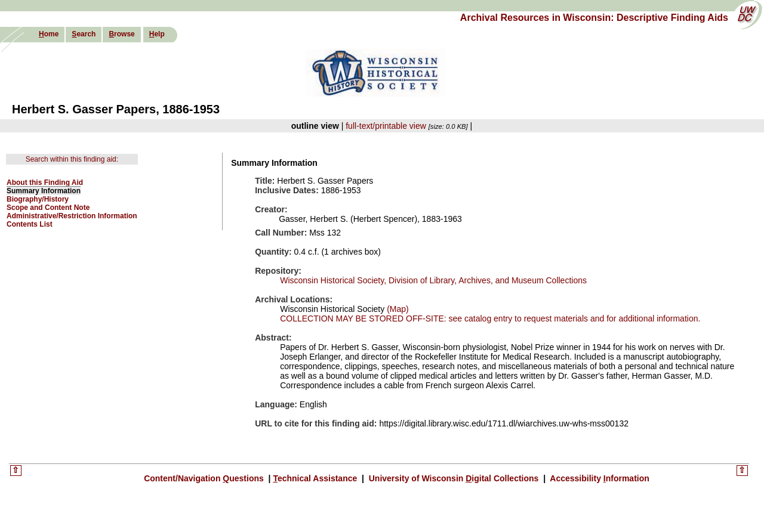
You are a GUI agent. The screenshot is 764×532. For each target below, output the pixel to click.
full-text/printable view (386, 126)
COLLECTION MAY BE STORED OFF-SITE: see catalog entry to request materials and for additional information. (490, 318)
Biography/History (38, 199)
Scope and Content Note (48, 208)
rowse (121, 34)
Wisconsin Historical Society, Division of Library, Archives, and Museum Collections (433, 280)
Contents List (30, 224)
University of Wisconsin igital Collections (454, 478)
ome (49, 34)
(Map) (396, 309)
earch (84, 34)
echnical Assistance (316, 478)
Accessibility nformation (599, 478)
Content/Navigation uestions (205, 478)
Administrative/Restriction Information (72, 216)
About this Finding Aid (45, 183)
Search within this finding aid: (72, 159)
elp (157, 34)
